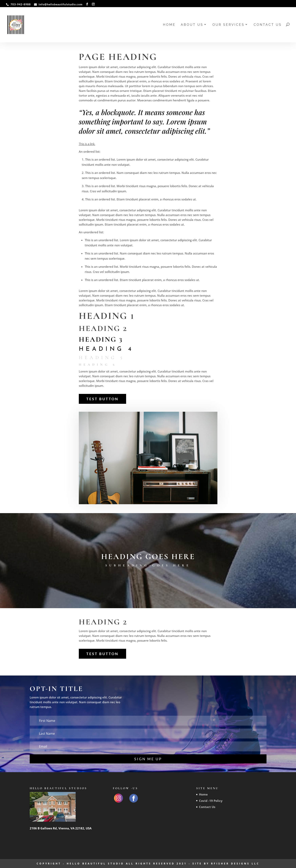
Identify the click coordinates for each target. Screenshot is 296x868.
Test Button (102, 399)
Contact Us (268, 25)
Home (169, 25)
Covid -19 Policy (211, 801)
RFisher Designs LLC (235, 864)
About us (192, 25)
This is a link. (87, 144)
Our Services (228, 25)
